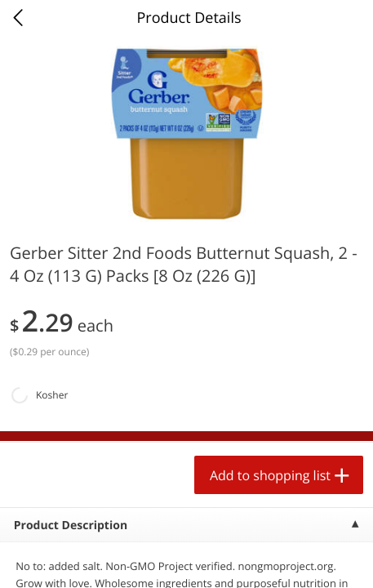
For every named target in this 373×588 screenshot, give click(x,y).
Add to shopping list (270, 475)
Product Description (71, 526)
